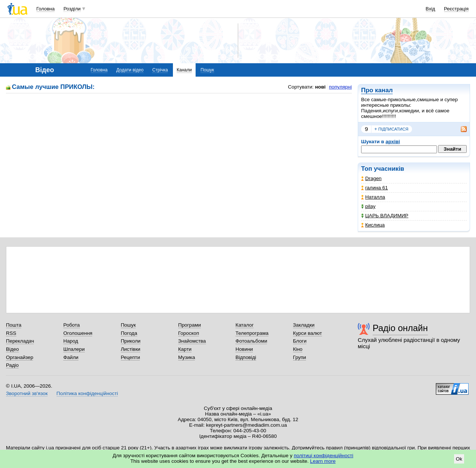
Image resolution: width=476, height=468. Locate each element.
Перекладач (20, 341)
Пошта (14, 325)
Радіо (12, 365)
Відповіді (246, 357)
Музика (186, 357)
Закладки (304, 325)
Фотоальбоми (251, 341)
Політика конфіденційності (87, 393)
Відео (12, 349)
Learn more (323, 461)
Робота (71, 325)
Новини (244, 349)
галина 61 (374, 188)
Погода (129, 333)
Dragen (371, 178)
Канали (184, 70)
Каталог (245, 325)
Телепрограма (252, 333)
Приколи (131, 341)
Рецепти (131, 357)
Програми (189, 325)
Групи (300, 357)
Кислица (373, 225)
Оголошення (78, 333)
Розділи (72, 9)
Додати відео (130, 70)
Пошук (207, 70)
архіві (393, 142)
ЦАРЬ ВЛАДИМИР (385, 216)
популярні (340, 87)
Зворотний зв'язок (27, 393)
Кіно (298, 349)
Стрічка (160, 70)
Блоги (300, 341)
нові (320, 87)
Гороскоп (189, 333)
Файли (71, 357)
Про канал (377, 90)
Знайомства (192, 341)
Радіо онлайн (400, 328)
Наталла (373, 197)
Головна (46, 9)
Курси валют (308, 333)
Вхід (431, 9)
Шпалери (74, 349)
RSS (11, 333)
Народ (71, 341)
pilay (368, 206)
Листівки (131, 349)
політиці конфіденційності (324, 456)
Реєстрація (456, 9)
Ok (459, 459)
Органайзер (20, 357)
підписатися (392, 129)
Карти (185, 349)
